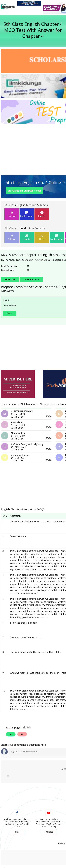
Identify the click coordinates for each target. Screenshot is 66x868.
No (22, 734)
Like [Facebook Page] (17, 832)
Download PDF (31, 279)
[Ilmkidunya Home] (8, 7)
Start (10, 313)
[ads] (18, 384)
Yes (11, 734)
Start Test (24, 191)
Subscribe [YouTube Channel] (49, 832)
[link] (29, 3)
